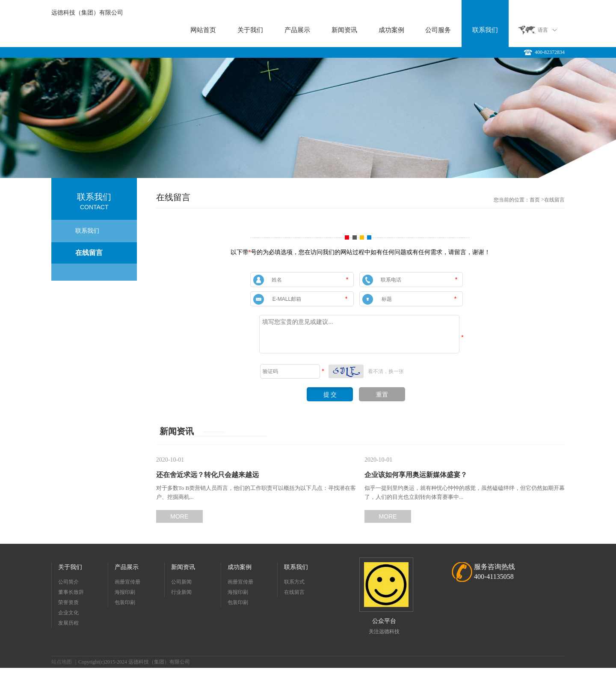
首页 (535, 200)
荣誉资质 (68, 602)
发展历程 (68, 623)
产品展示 (297, 30)
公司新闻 (181, 582)
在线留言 (89, 253)
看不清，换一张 (386, 371)
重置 (382, 394)
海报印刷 (125, 592)
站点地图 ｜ (65, 662)
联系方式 (294, 582)
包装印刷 (125, 602)
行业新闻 (181, 592)
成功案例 (391, 30)
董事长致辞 (71, 592)
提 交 (330, 394)
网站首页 (203, 30)
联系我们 (485, 30)
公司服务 (438, 30)
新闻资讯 (344, 30)
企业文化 (68, 613)
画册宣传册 (127, 582)
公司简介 (68, 582)
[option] (308, 118)
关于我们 (250, 30)
